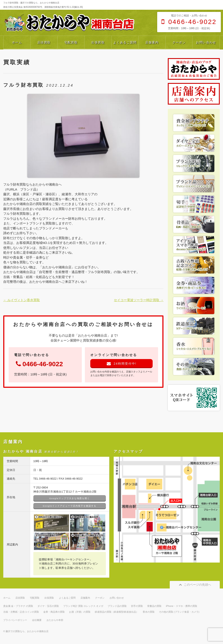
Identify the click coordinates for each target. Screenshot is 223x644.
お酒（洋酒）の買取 (80, 612)
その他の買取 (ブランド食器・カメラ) (179, 612)
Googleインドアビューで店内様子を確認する (70, 506)
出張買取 (98, 42)
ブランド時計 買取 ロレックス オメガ (83, 606)
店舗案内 (152, 42)
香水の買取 (149, 612)
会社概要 (37, 620)
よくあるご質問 (125, 42)
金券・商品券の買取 (54, 612)
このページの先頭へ (195, 585)
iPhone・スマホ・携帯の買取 (181, 606)
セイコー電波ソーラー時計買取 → (139, 300)
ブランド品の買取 (117, 606)
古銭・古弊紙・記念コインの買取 (21, 612)
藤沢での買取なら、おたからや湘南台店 (27, 631)
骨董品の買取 (154, 606)
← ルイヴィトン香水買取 (22, 300)
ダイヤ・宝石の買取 (48, 606)
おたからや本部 (55, 620)
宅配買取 (71, 42)
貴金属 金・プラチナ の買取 (18, 606)
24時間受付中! (122, 364)
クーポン (179, 42)
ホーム (17, 42)
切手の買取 (137, 606)
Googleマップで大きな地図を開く (70, 498)
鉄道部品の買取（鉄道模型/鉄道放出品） (117, 612)
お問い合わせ (206, 42)
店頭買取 (44, 42)
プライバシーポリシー (15, 620)
